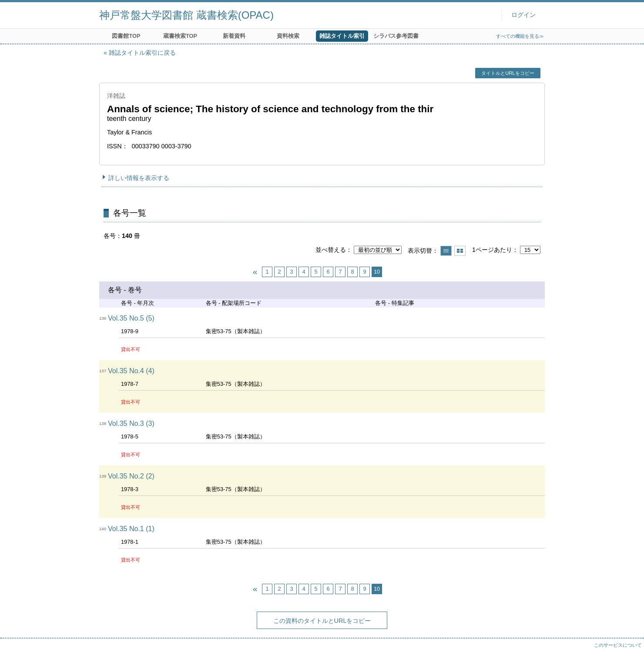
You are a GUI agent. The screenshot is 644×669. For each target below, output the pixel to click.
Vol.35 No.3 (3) (131, 423)
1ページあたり (492, 250)
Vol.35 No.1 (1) (131, 529)
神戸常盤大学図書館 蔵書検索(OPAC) (186, 15)
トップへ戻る (629, 654)
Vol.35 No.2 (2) (131, 476)
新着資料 (234, 36)
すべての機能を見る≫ (520, 36)
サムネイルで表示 (460, 251)
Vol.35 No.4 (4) (131, 371)
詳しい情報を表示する (139, 178)
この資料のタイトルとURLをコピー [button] (322, 621)
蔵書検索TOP (180, 36)
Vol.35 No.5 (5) (131, 318)
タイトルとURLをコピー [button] (508, 73)
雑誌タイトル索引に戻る (142, 53)
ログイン (523, 15)
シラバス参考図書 (396, 36)
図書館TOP (126, 36)
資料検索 (288, 36)
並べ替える (331, 250)
